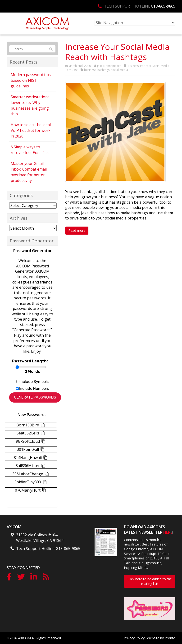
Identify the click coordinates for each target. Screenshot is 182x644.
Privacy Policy (134, 638)
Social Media (161, 66)
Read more (77, 230)
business (90, 70)
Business (133, 66)
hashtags (103, 70)
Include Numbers (34, 389)
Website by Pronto (161, 638)
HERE (168, 532)
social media (119, 70)
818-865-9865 (163, 6)
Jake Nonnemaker (109, 66)
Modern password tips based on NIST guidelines (31, 80)
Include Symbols (34, 382)
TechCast (71, 70)
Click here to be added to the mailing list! (150, 581)
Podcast (146, 66)
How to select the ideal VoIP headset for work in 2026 (31, 130)
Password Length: (30, 361)
